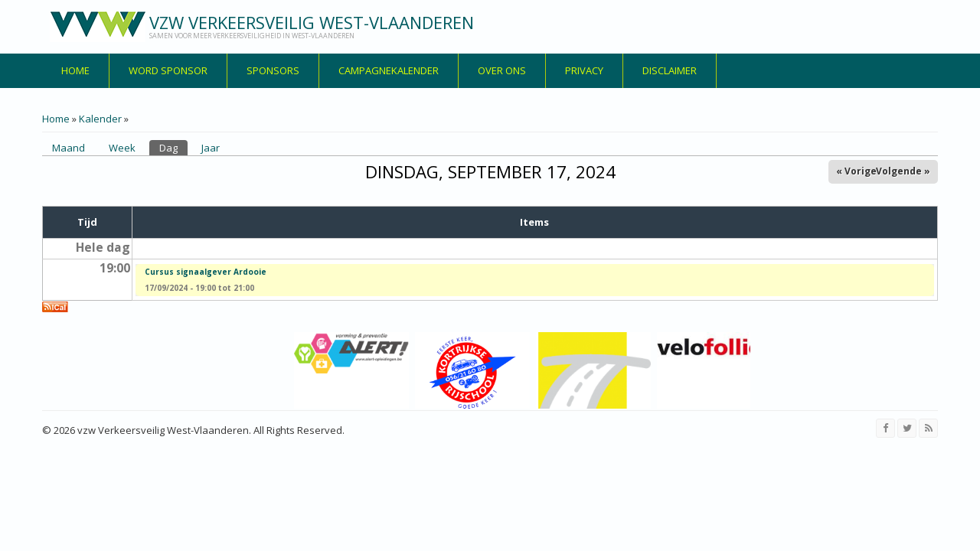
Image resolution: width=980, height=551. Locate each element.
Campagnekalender (389, 70)
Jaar (211, 148)
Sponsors (273, 70)
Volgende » (903, 171)
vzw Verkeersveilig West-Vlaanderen (312, 22)
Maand (69, 148)
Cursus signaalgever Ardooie (206, 272)
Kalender (100, 119)
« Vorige (856, 171)
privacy (584, 70)
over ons (502, 70)
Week (122, 148)
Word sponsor (168, 70)
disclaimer (670, 70)
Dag (173, 147)
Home (75, 70)
